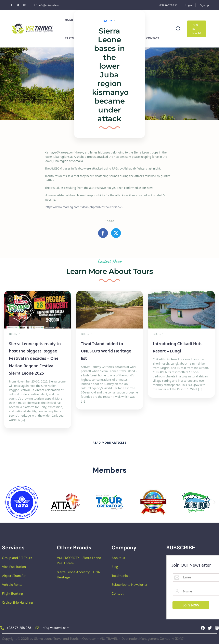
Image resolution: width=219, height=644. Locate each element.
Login (189, 5)
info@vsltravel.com (47, 5)
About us (118, 558)
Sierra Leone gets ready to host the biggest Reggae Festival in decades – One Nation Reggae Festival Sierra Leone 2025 (35, 358)
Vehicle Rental (13, 585)
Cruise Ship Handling (17, 602)
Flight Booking (12, 594)
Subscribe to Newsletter (130, 585)
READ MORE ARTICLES (109, 442)
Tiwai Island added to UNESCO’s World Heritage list (106, 351)
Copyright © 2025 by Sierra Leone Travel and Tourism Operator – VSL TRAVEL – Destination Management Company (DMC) (93, 639)
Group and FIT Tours (17, 558)
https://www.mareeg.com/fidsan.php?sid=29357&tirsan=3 (84, 207)
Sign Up (204, 5)
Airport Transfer (14, 576)
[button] (5, 502)
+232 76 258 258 (168, 5)
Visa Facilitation (14, 567)
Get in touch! (197, 29)
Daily (108, 21)
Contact (118, 594)
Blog (115, 567)
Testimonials (121, 576)
